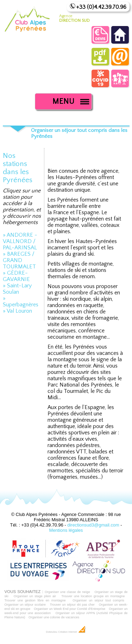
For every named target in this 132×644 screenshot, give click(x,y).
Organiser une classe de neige (67, 592)
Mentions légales (66, 530)
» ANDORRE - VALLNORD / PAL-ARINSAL (20, 241)
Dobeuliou (51, 632)
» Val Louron (17, 311)
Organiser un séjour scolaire (25, 605)
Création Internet (72, 632)
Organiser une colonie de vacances (54, 617)
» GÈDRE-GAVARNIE (16, 276)
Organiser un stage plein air (35, 596)
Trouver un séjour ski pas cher (72, 605)
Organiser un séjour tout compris (98, 600)
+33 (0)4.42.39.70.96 (101, 7)
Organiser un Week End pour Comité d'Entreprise (70, 609)
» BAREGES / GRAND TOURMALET (19, 260)
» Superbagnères (21, 301)
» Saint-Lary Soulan (17, 289)
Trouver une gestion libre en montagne (35, 600)
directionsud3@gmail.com (93, 525)
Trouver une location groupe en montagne (93, 596)
